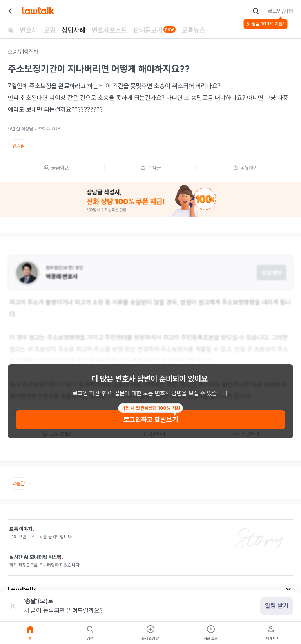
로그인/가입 (280, 11)
